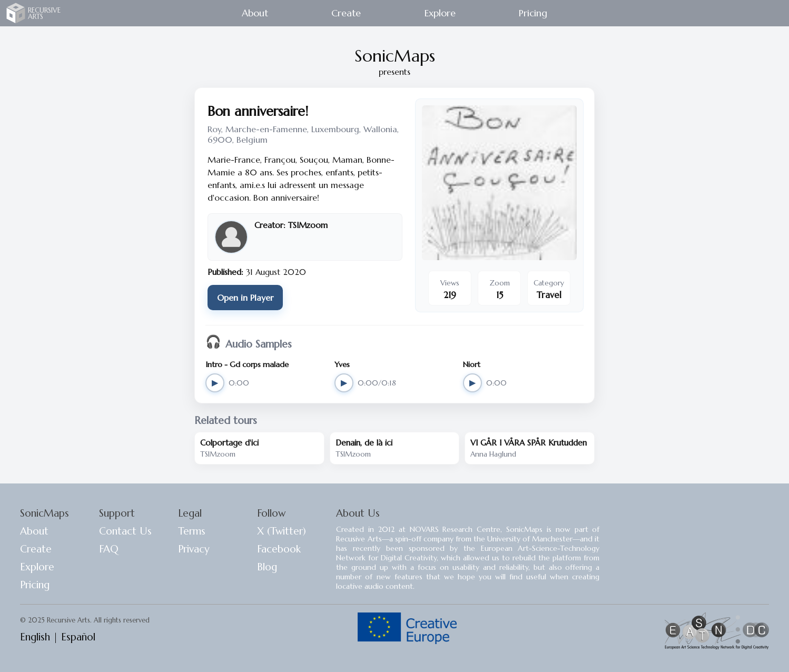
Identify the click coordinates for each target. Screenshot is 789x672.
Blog (267, 567)
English (35, 637)
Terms (192, 531)
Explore (440, 13)
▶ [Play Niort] (472, 383)
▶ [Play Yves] (344, 383)
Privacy (194, 549)
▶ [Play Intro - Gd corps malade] (215, 383)
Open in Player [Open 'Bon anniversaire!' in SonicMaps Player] (245, 298)
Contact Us (125, 531)
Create (346, 13)
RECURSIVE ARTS (44, 13)
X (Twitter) (282, 531)
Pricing (533, 13)
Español (78, 637)
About (255, 13)
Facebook (279, 549)
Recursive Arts (16, 13)
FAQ (109, 549)
